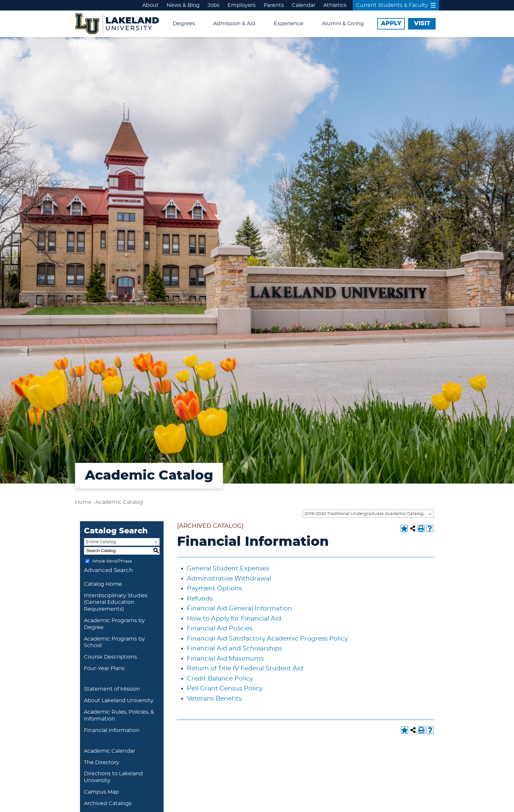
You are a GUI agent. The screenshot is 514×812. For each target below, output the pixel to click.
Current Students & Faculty (396, 5)
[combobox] (368, 514)
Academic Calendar (109, 751)
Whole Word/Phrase (112, 561)
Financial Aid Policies (220, 629)
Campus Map (101, 792)
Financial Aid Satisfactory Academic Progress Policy (267, 639)
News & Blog (183, 5)
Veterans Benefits (214, 699)
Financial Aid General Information (239, 609)
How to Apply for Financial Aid (234, 619)
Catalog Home (103, 584)
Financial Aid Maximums (225, 659)
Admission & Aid (234, 24)
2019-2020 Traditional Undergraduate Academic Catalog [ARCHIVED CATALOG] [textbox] (369, 514)
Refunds (200, 599)
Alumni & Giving (343, 24)
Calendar (304, 5)
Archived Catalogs (108, 803)
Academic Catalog (119, 502)
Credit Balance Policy (220, 679)
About (150, 5)
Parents (274, 5)
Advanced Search (109, 570)
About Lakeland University (119, 701)
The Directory (102, 762)
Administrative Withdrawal (229, 579)
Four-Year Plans (104, 668)
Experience (289, 24)
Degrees (184, 24)
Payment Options (214, 589)
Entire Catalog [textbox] (101, 542)
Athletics (335, 5)
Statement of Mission (112, 689)
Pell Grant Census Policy (225, 689)
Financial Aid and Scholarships (235, 649)
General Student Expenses (228, 569)
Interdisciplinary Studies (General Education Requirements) (116, 603)
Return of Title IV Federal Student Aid (245, 669)
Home (83, 502)
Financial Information (112, 730)
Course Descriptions (110, 657)
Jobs (214, 5)
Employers (242, 5)
